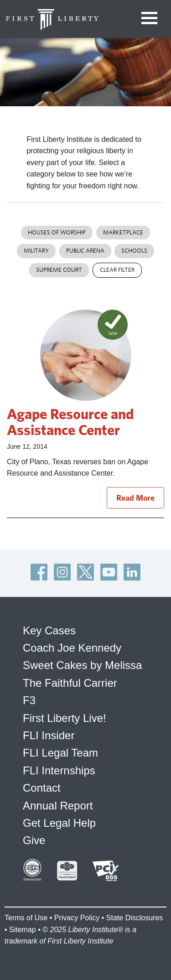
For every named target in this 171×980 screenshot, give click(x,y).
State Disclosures (135, 918)
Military (36, 251)
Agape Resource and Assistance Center (70, 422)
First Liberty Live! (65, 718)
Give (34, 840)
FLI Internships (59, 770)
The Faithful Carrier (70, 683)
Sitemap (23, 930)
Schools (134, 251)
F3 (29, 700)
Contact (42, 788)
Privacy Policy (77, 918)
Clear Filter (117, 270)
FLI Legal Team (60, 753)
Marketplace (123, 232)
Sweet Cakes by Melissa (82, 665)
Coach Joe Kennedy (72, 648)
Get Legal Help (59, 823)
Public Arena (85, 251)
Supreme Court (59, 270)
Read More (135, 498)
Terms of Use (26, 918)
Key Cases (49, 630)
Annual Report (58, 806)
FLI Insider (49, 735)
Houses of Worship (57, 232)
